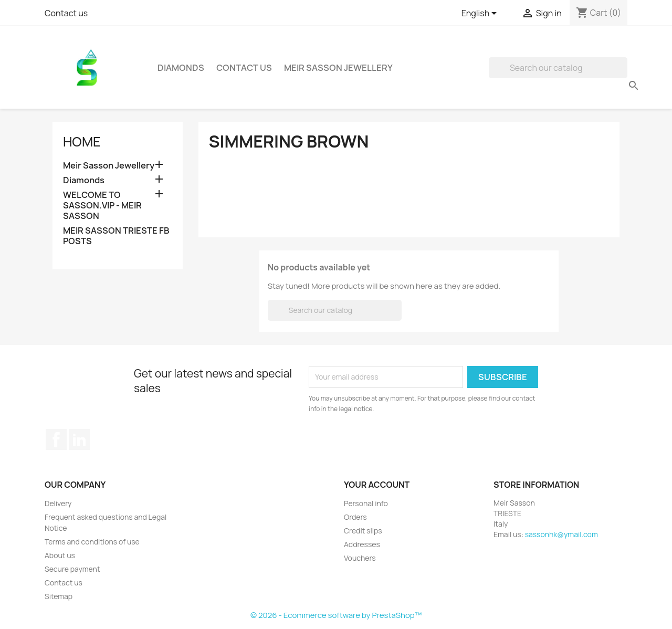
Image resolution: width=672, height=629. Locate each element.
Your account (377, 485)
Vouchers (360, 558)
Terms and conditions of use (92, 542)
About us (60, 555)
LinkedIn (79, 439)
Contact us (66, 13)
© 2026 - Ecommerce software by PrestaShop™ (336, 615)
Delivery (58, 503)
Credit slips (363, 531)
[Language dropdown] (481, 14)
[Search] (558, 68)
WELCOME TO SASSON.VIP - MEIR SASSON (102, 206)
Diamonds (181, 68)
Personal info (366, 503)
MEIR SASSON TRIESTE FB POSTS (116, 236)
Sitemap (59, 596)
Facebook (56, 439)
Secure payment (72, 569)
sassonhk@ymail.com (561, 534)
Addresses (362, 544)
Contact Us (244, 68)
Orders (355, 517)
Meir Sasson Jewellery (338, 68)
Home (82, 142)
